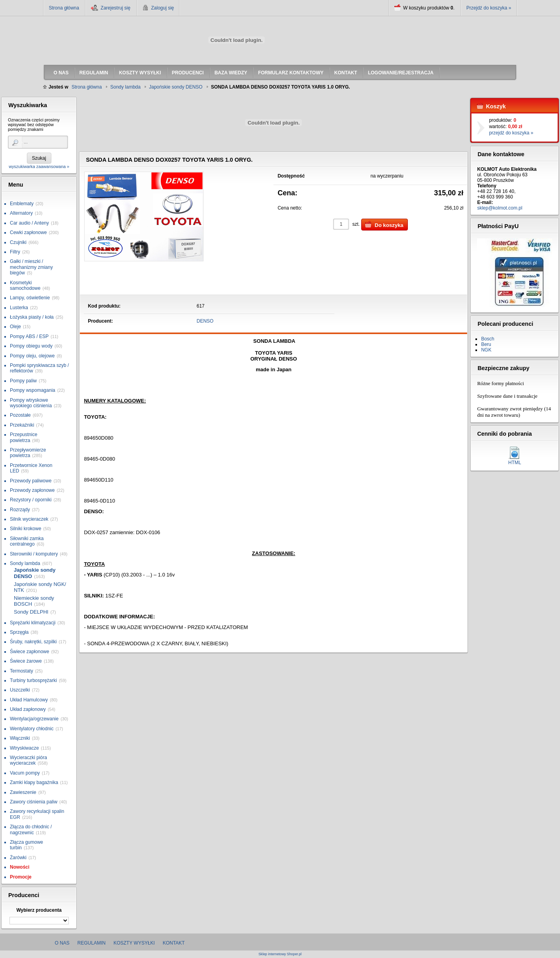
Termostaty (22, 671)
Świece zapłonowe (29, 652)
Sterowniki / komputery (34, 554)
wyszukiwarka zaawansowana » (39, 166)
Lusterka (19, 308)
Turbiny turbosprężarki (33, 680)
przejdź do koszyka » (511, 133)
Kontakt (174, 943)
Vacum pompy (25, 773)
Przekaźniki (22, 425)
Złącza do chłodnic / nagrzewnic (31, 830)
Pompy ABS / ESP (29, 336)
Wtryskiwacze (24, 748)
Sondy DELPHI (31, 612)
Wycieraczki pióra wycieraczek (28, 760)
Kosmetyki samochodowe (25, 285)
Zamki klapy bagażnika (34, 782)
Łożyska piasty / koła (32, 317)
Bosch (487, 339)
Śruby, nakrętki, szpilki (33, 642)
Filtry (15, 252)
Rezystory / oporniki (31, 500)
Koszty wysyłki (134, 943)
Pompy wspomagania (33, 390)
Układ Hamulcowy (29, 700)
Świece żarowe (26, 661)
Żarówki (18, 858)
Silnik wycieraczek (29, 519)
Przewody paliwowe (31, 481)
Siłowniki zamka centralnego (27, 541)
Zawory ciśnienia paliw (34, 802)
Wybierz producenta (39, 910)
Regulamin (91, 943)
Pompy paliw (23, 381)
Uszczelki (20, 690)
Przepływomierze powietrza (28, 453)
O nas (62, 943)
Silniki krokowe (25, 529)
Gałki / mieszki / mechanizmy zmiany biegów (31, 267)
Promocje (21, 877)
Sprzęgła (19, 632)
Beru (486, 344)
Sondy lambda (25, 563)
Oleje (15, 327)
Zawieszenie (23, 792)
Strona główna (64, 8)
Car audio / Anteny (29, 223)
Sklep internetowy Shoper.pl (280, 954)
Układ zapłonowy (28, 709)
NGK (486, 350)
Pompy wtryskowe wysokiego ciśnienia (31, 403)
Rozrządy (20, 510)
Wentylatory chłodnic (32, 729)
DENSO (205, 321)
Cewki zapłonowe (28, 232)
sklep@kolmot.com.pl (500, 208)
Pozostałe (20, 415)
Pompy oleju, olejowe (32, 356)
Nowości (20, 867)
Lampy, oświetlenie (30, 298)
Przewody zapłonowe (32, 490)
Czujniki (18, 242)
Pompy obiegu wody (31, 346)
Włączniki (20, 738)
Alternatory (21, 213)
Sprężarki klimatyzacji (33, 623)
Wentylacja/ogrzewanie (34, 719)
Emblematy (22, 204)
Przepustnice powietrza (24, 437)
